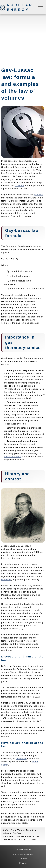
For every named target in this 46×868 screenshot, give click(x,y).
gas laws (39, 195)
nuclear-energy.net (23, 854)
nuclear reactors (12, 457)
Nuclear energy (20, 7)
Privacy (23, 863)
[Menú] (41, 6)
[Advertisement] (23, 39)
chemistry (6, 580)
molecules (21, 759)
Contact (23, 859)
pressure (19, 186)
